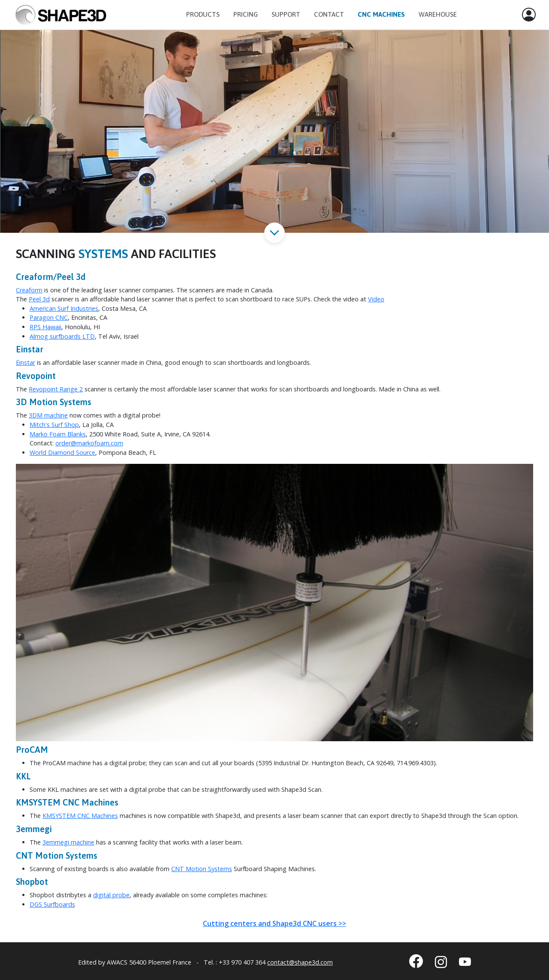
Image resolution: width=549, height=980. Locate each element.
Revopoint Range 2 (56, 389)
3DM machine (48, 415)
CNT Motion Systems (202, 869)
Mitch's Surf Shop (54, 425)
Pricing (246, 14)
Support (286, 14)
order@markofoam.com (89, 443)
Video (376, 299)
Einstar (26, 362)
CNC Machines (381, 14)
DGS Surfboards (52, 904)
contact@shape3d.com (300, 962)
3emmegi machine (68, 842)
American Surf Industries (64, 308)
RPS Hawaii (45, 327)
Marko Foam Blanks (58, 434)
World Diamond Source (62, 452)
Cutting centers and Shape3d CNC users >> (274, 923)
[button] (529, 15)
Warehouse (438, 14)
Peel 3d (39, 299)
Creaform (29, 290)
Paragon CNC (49, 317)
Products (203, 14)
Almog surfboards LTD (62, 336)
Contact (329, 14)
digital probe (111, 895)
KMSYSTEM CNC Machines (80, 816)
